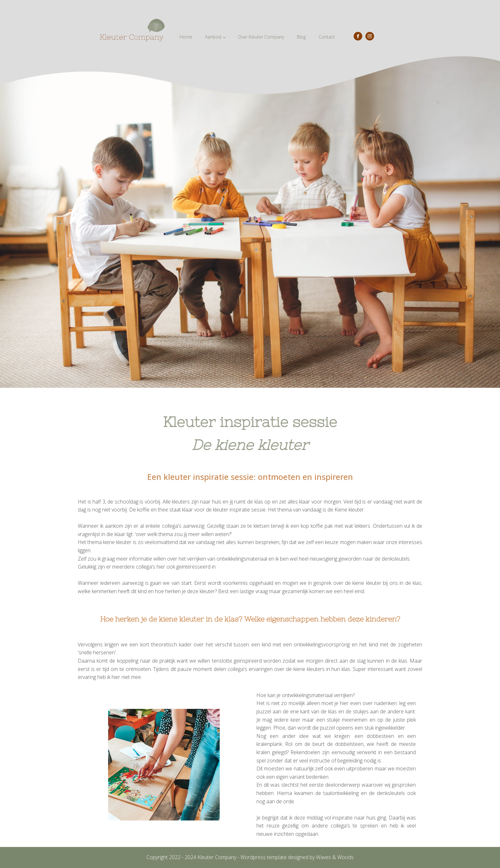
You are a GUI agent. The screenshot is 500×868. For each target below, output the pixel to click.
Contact (327, 37)
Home (186, 37)
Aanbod (213, 37)
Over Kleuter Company (261, 37)
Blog (301, 37)
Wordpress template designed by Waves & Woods (297, 857)
